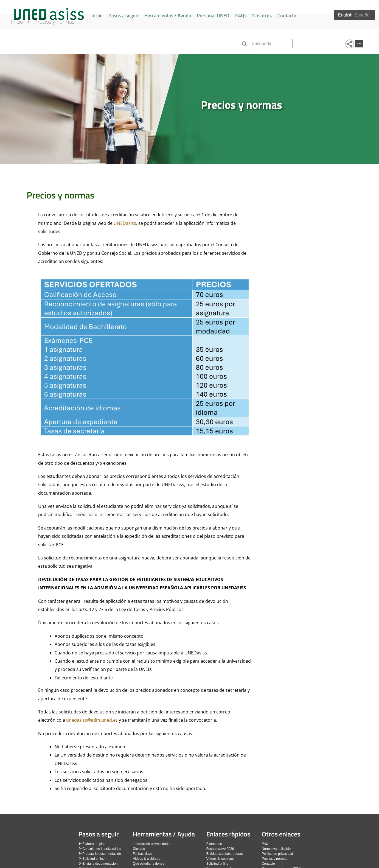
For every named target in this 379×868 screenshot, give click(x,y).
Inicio (97, 16)
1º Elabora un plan (92, 844)
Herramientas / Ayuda (168, 16)
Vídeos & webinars (147, 859)
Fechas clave (143, 854)
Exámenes (214, 844)
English (345, 15)
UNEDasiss (125, 223)
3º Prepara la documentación (100, 854)
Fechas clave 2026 (220, 849)
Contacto (287, 16)
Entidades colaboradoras (225, 854)
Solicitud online (217, 864)
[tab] (189, 109)
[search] (271, 44)
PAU (265, 844)
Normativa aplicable (276, 849)
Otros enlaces (281, 834)
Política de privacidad (277, 854)
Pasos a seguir (123, 16)
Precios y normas (61, 42)
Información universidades (152, 844)
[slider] (189, 109)
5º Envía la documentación (98, 864)
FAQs (241, 16)
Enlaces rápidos (228, 834)
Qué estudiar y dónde (149, 864)
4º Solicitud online (92, 859)
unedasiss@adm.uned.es (92, 720)
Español (363, 15)
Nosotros (262, 16)
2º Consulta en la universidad (100, 849)
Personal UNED (213, 16)
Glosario (139, 849)
